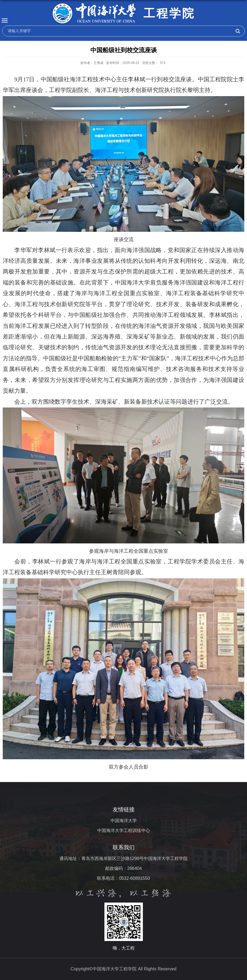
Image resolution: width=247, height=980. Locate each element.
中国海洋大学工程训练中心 (124, 830)
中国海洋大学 (124, 821)
